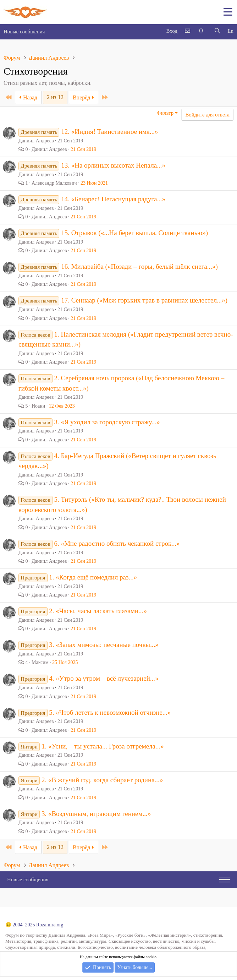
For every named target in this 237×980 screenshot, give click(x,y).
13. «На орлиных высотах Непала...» (113, 165)
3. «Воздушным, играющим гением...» (96, 814)
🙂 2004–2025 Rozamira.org (34, 925)
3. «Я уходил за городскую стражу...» (107, 422)
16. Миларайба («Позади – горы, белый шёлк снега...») (139, 266)
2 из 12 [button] (55, 97)
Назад (28, 97)
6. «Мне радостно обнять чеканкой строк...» (117, 543)
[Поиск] (217, 31)
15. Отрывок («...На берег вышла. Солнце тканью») (134, 233)
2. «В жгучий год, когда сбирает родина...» (102, 780)
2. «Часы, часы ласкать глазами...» (98, 611)
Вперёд (84, 97)
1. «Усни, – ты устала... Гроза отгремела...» (103, 746)
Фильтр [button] (165, 113)
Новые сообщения (24, 32)
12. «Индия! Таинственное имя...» (109, 132)
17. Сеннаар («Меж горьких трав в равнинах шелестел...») (144, 300)
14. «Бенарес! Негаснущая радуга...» (113, 199)
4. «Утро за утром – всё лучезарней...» (104, 678)
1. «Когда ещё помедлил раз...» (93, 577)
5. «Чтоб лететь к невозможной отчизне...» (110, 712)
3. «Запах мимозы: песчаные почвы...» (104, 645)
